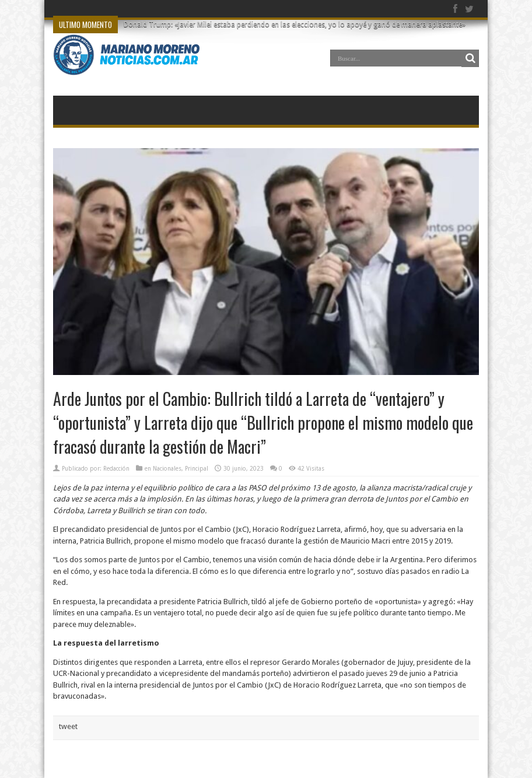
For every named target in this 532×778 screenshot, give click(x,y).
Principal (197, 469)
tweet (68, 726)
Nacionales (167, 469)
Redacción (116, 469)
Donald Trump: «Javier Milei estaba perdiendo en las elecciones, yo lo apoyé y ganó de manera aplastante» (295, 24)
